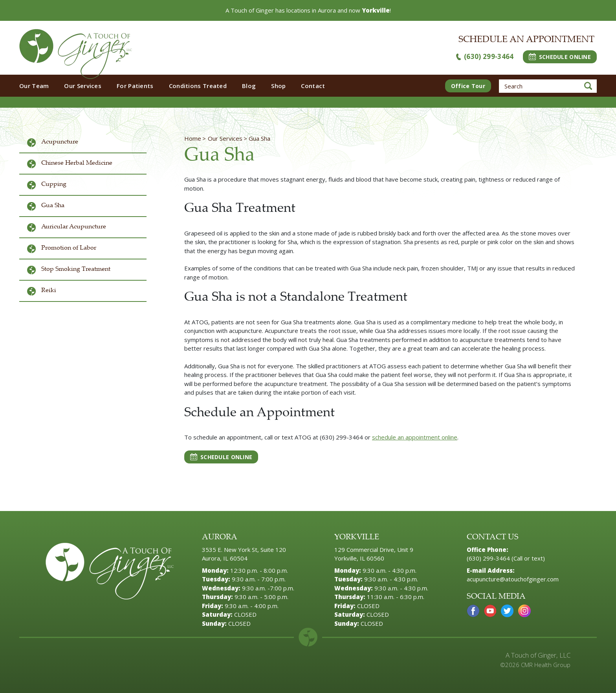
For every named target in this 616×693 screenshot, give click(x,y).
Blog (249, 86)
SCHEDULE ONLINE (560, 57)
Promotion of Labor (69, 248)
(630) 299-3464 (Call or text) (506, 558)
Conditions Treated (198, 86)
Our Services (83, 86)
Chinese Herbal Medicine (77, 163)
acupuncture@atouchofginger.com (513, 579)
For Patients (135, 86)
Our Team (34, 86)
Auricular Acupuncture (74, 227)
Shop (278, 86)
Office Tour (468, 86)
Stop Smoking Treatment (76, 269)
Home (193, 138)
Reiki (49, 291)
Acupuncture (60, 142)
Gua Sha (53, 206)
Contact (313, 86)
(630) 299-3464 (485, 56)
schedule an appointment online (415, 437)
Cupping (54, 185)
